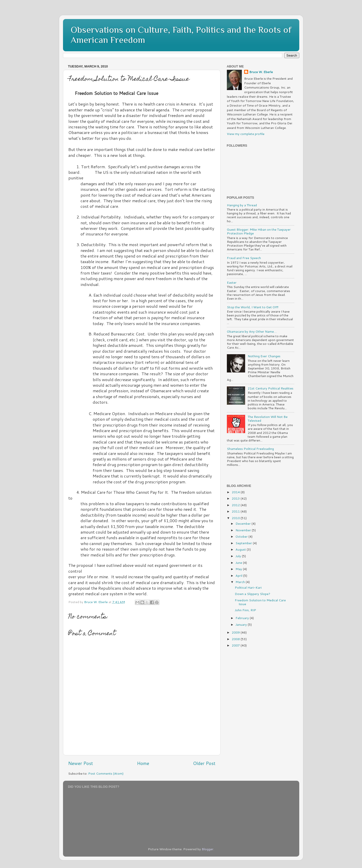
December (243, 523)
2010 (236, 518)
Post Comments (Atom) (106, 773)
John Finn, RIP (245, 610)
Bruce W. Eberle (261, 72)
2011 (236, 511)
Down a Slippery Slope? (253, 594)
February (243, 618)
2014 (236, 492)
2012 (236, 505)
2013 (236, 498)
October (242, 536)
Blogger (208, 849)
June (239, 563)
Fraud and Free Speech (244, 258)
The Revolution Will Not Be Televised (268, 419)
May (239, 569)
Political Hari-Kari (248, 587)
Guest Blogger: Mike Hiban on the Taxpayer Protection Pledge (259, 231)
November (244, 530)
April (239, 575)
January (242, 624)
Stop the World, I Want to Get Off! (253, 307)
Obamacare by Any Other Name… (252, 331)
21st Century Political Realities (271, 388)
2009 (236, 632)
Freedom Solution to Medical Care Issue (260, 602)
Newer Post (81, 763)
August (241, 549)
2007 (236, 645)
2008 (236, 639)
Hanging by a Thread (242, 205)
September (244, 543)
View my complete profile (246, 134)
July (239, 556)
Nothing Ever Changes (264, 356)
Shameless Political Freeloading (250, 449)
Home (143, 763)
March (241, 582)
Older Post (204, 763)
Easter (232, 282)
